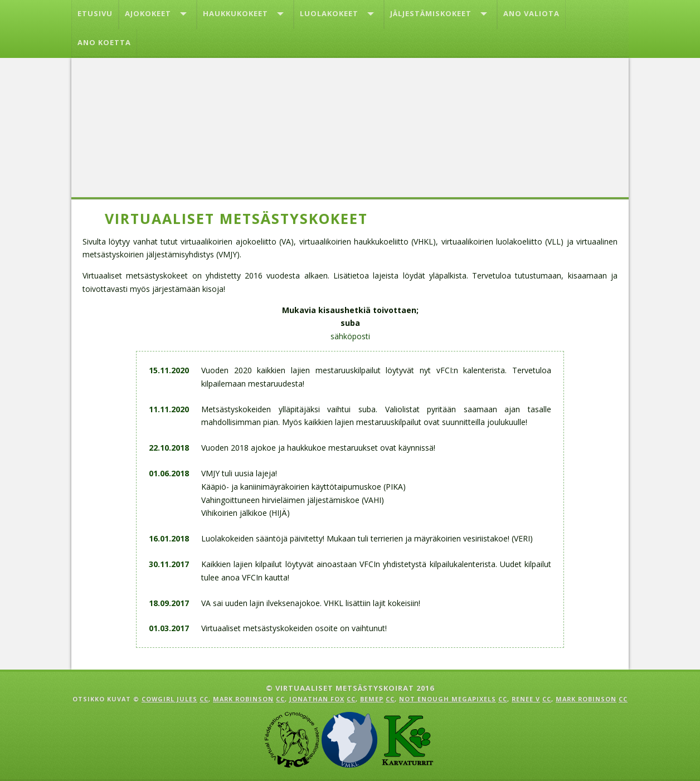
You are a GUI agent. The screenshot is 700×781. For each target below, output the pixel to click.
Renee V (526, 699)
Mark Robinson (243, 699)
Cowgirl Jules (169, 699)
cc (204, 699)
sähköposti (350, 336)
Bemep (372, 699)
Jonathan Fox (317, 699)
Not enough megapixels (448, 699)
